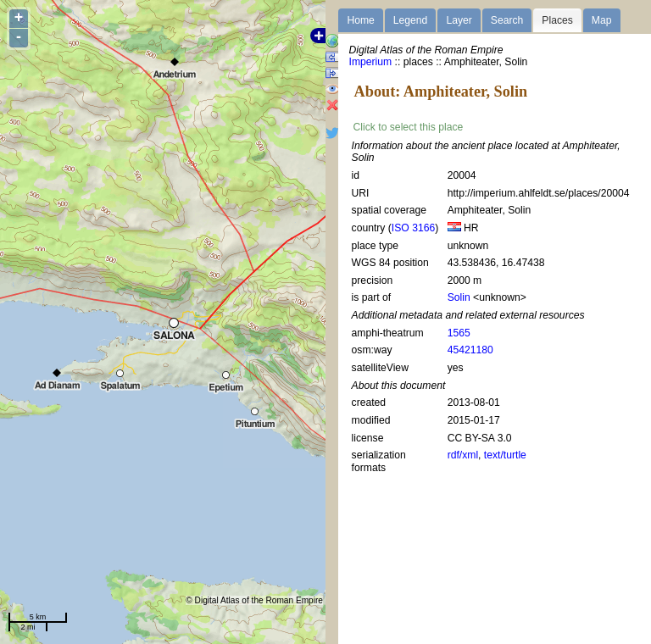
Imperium (371, 62)
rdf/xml (463, 455)
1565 (459, 333)
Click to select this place (409, 127)
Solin (459, 297)
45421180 (470, 350)
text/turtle (505, 455)
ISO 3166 (413, 228)
